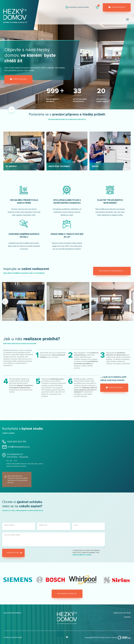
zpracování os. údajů (82, 555)
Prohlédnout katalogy (67, 594)
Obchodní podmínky (12, 613)
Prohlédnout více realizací (111, 271)
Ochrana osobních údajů (13, 637)
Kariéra (127, 617)
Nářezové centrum (122, 613)
